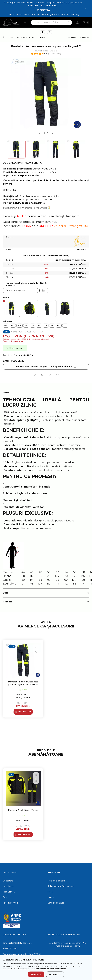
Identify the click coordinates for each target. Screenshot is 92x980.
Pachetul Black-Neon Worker (23, 810)
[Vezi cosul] (86, 22)
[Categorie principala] (4, 37)
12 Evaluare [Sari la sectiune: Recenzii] (55, 54)
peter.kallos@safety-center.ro (17, 943)
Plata (50, 892)
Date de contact (56, 903)
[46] (13, 326)
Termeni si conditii (56, 881)
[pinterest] (50, 32)
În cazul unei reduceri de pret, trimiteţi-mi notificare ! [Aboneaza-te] (46, 367)
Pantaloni (21, 37)
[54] (39, 326)
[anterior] (39, 133)
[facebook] (43, 32)
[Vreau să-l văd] (23, 712)
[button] (25, 22)
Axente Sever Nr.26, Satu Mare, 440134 (22, 954)
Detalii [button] (6, 393)
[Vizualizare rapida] (36, 652)
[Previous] (4, 149)
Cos (5, 897)
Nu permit (55, 974)
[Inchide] (85, 9)
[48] (20, 326)
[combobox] (51, 22)
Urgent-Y (41, 37)
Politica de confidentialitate (61, 886)
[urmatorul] (53, 133)
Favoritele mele (10, 903)
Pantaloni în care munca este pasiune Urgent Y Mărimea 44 (23, 683)
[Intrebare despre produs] (57, 375)
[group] (46, 679)
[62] (65, 326)
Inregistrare (8, 886)
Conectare (8, 881)
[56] (46, 326)
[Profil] (77, 22)
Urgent (11, 37)
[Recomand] (42, 375)
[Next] (88, 149)
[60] (59, 326)
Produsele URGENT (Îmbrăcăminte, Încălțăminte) (54, 15)
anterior (72, 37)
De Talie (31, 37)
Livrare (51, 897)
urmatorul (84, 37)
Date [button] (6, 593)
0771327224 (43, 10)
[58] (52, 326)
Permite (36, 974)
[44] (6, 326)
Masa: (9, 249)
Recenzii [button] (8, 602)
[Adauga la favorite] (35, 375)
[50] (26, 326)
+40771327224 (10, 948)
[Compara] (50, 375)
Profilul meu (9, 892)
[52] (33, 326)
